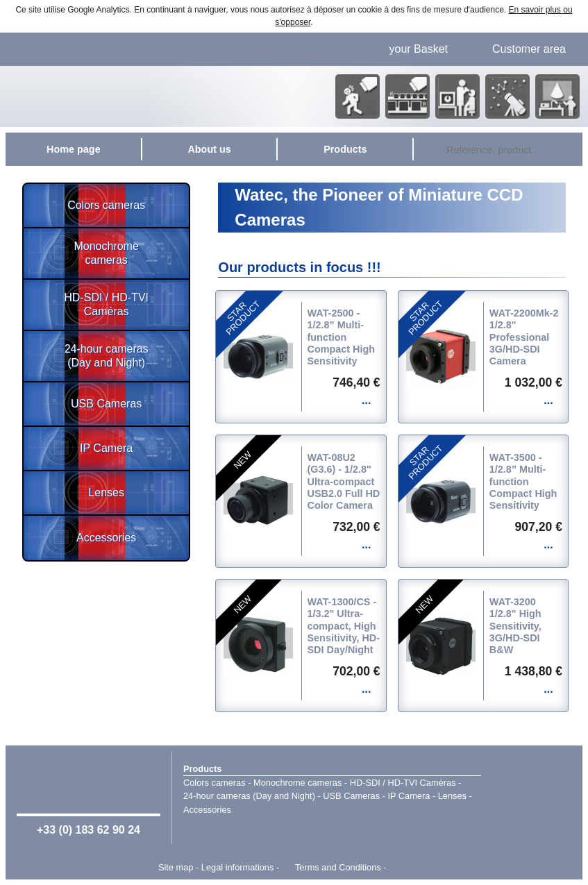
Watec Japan (532, 796)
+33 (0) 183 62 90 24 (89, 830)
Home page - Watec (143, 96)
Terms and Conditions (338, 867)
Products (202, 769)
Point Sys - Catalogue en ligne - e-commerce (409, 868)
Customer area (529, 49)
